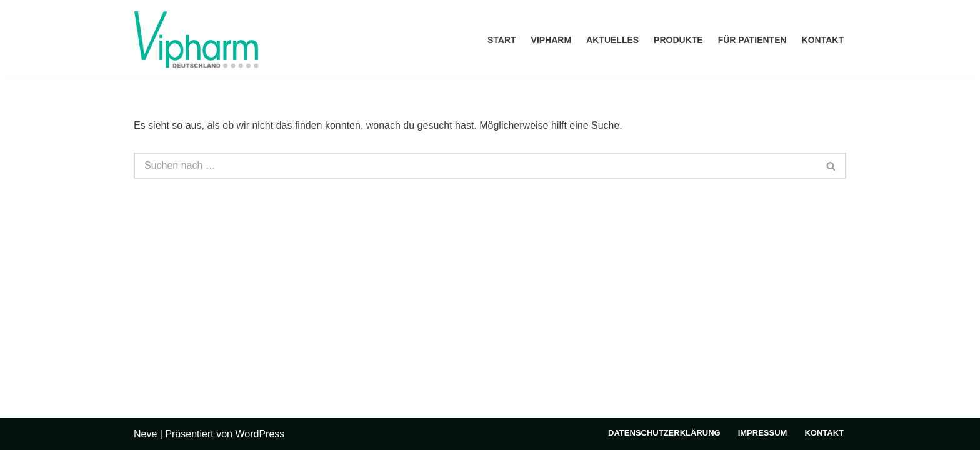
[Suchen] (475, 166)
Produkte (678, 40)
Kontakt (823, 40)
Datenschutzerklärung (664, 433)
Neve (145, 434)
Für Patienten (752, 40)
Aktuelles (612, 40)
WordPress (260, 434)
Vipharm (552, 40)
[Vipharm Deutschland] (196, 40)
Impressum (763, 433)
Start (502, 40)
